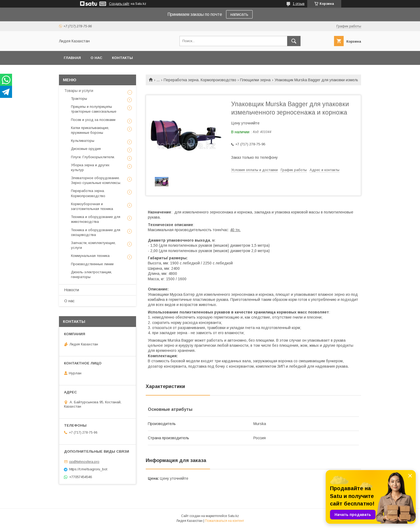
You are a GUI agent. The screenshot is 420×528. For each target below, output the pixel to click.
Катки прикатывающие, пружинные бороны (90, 130)
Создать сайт (119, 4)
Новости (72, 290)
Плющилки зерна (255, 80)
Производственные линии (92, 264)
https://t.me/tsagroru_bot (88, 469)
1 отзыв (299, 4)
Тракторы (79, 99)
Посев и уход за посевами (93, 120)
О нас (96, 58)
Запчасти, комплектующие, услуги (93, 245)
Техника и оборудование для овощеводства (96, 232)
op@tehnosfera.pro (84, 462)
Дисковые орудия (86, 149)
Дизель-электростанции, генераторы (91, 274)
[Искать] (294, 41)
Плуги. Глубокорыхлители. (93, 157)
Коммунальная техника (90, 256)
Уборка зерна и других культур (90, 167)
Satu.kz (233, 516)
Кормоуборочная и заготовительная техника (92, 206)
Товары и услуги (79, 91)
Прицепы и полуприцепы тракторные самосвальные (94, 109)
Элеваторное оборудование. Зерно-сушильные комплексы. (96, 180)
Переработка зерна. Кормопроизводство (200, 80)
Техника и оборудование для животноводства (96, 219)
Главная (72, 58)
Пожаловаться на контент (224, 521)
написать (239, 14)
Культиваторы (83, 141)
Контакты (122, 58)
